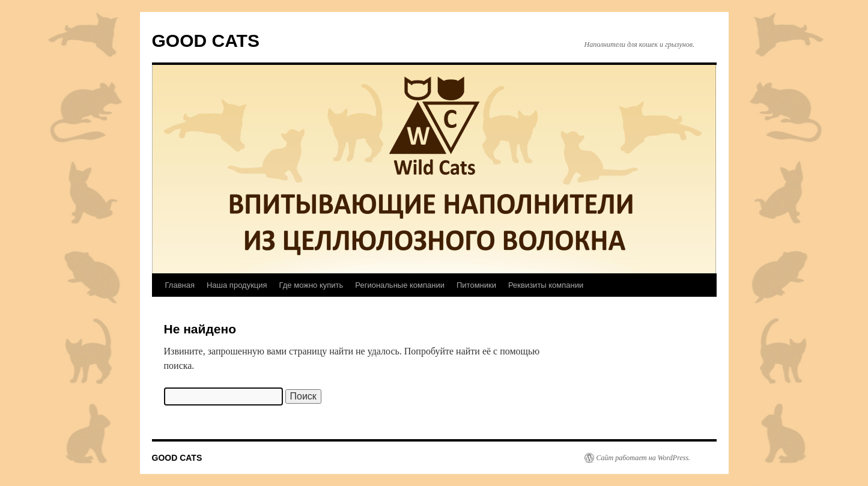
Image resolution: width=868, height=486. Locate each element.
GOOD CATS (206, 41)
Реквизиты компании (546, 285)
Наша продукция (237, 285)
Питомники (476, 285)
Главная (180, 285)
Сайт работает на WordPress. (644, 458)
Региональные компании (400, 285)
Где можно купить (311, 285)
